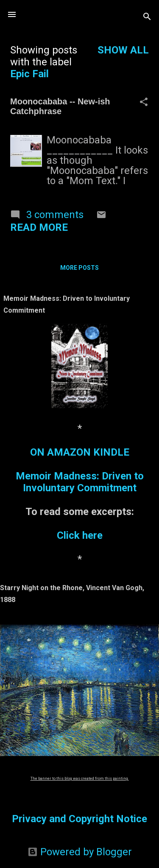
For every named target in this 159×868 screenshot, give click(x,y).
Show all (123, 50)
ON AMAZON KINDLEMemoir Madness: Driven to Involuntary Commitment (80, 470)
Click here (80, 535)
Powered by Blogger (80, 852)
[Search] (147, 17)
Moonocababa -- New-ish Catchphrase (60, 106)
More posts (79, 268)
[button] (144, 103)
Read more (39, 227)
